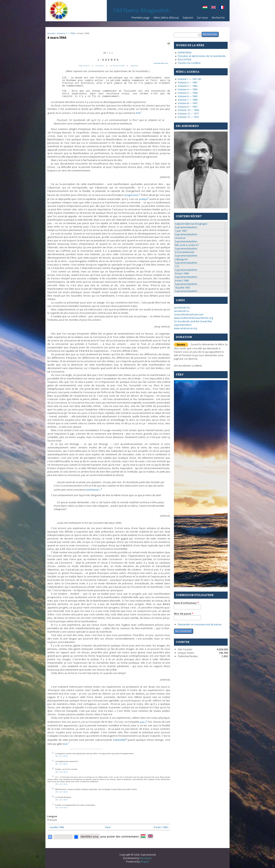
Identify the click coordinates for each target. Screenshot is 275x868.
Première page (140, 18)
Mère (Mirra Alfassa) (166, 18)
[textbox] (187, 35)
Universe (180, 238)
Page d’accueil (84, 66)
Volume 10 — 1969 (188, 110)
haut (107, 827)
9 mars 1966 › (161, 827)
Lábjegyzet (181, 259)
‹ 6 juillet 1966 (56, 827)
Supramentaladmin (186, 227)
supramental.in (183, 325)
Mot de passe (184, 614)
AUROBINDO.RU (161, 63)
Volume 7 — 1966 (66, 33)
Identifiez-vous (90, 836)
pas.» (144, 722)
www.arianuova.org (185, 328)
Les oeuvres (100, 66)
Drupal (144, 861)
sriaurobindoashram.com (189, 314)
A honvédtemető (185, 252)
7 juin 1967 (181, 231)
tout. (66, 744)
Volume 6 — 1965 (188, 96)
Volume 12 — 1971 (188, 113)
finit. (139, 113)
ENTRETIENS (185, 53)
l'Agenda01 (134, 66)
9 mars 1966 (182, 273)
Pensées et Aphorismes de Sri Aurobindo (202, 56)
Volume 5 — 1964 (188, 93)
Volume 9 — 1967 (188, 107)
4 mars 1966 (182, 280)
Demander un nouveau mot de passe (200, 624)
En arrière (62, 756)
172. (177, 266)
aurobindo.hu (182, 307)
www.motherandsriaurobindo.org (193, 318)
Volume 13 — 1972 (188, 117)
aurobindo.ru (182, 311)
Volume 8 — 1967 (188, 103)
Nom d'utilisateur (186, 603)
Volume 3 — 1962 (188, 86)
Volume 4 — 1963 (188, 89)
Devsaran (146, 858)
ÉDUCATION (184, 59)
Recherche (218, 18)
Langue (52, 816)
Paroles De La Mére (189, 63)
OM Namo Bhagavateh (142, 10)
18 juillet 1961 (183, 288)
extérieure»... (94, 490)
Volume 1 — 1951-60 (189, 79)
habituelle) (120, 740)
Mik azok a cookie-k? (187, 245)
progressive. (132, 195)
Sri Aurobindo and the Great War (193, 321)
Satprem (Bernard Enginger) (191, 224)
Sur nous (202, 18)
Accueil (51, 33)
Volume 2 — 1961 (188, 82)
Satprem (188, 18)
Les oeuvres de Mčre (117, 66)
